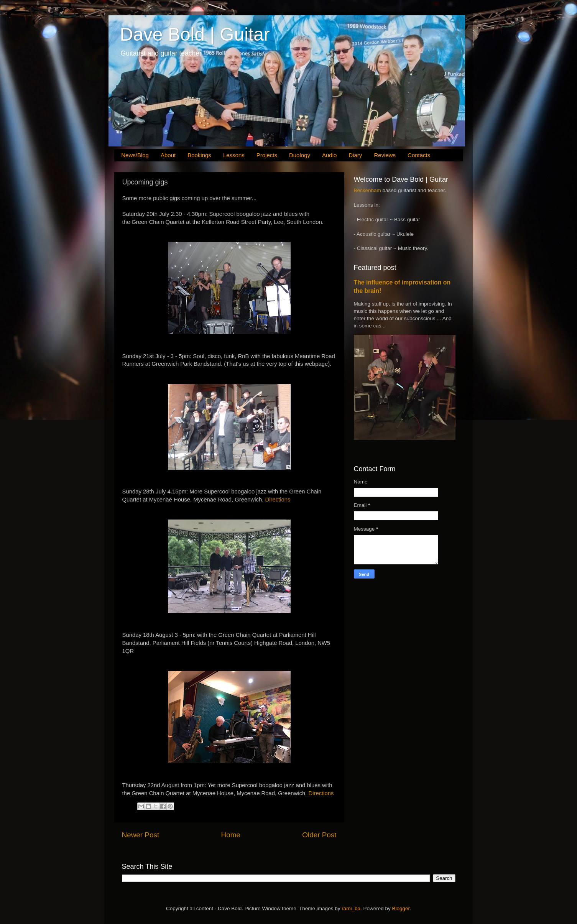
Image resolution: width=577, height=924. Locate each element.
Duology (300, 155)
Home (231, 835)
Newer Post (141, 835)
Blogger (401, 908)
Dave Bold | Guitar (195, 34)
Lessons (234, 155)
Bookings (199, 155)
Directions (278, 500)
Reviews (385, 155)
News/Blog (135, 155)
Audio (329, 155)
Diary (355, 155)
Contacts (419, 155)
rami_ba (351, 908)
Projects (267, 155)
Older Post (319, 835)
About (168, 155)
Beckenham (367, 190)
